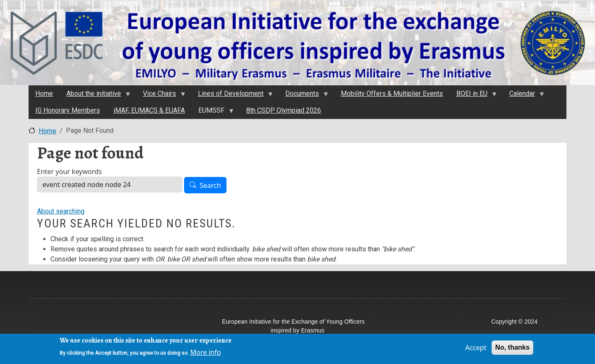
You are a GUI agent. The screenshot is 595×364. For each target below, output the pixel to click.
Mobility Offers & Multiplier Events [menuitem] (392, 94)
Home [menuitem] (44, 94)
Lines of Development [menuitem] (232, 96)
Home (47, 131)
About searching (61, 211)
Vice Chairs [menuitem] (161, 96)
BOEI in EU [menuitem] (473, 96)
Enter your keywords (69, 171)
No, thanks (513, 348)
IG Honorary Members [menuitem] (68, 110)
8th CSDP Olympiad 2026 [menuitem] (284, 110)
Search (210, 185)
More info (206, 353)
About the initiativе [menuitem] (95, 96)
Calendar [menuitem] (523, 96)
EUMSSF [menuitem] (213, 113)
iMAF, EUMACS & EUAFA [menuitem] (149, 110)
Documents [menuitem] (303, 96)
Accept (476, 348)
